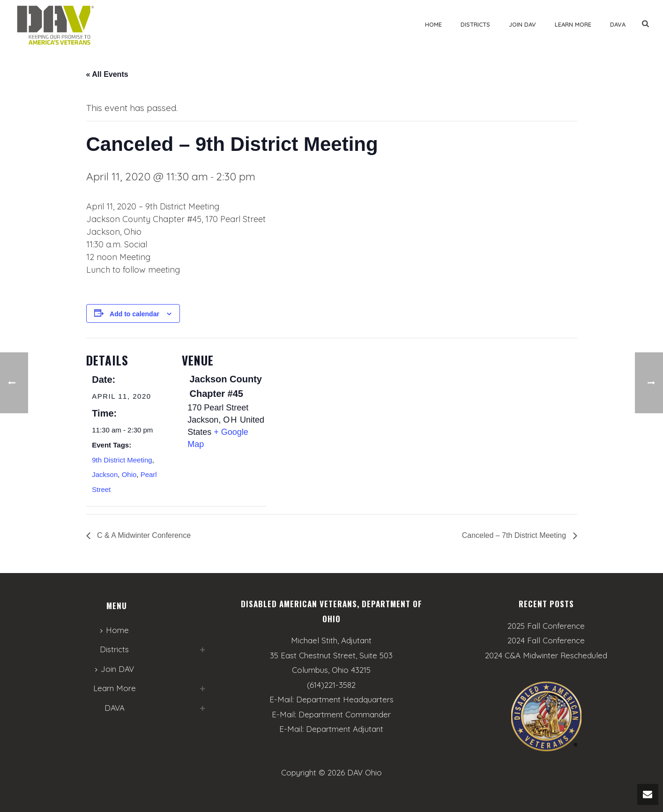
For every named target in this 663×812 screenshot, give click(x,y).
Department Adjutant (345, 729)
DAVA (618, 24)
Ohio (129, 474)
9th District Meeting (122, 460)
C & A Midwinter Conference (143, 535)
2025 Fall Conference (546, 626)
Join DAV (522, 24)
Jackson (105, 474)
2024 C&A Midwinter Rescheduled (546, 656)
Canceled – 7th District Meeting (515, 535)
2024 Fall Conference (546, 641)
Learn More (573, 24)
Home (433, 24)
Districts (475, 24)
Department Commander (345, 714)
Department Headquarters (345, 699)
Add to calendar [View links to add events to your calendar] (134, 314)
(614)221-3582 (331, 685)
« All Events (107, 74)
